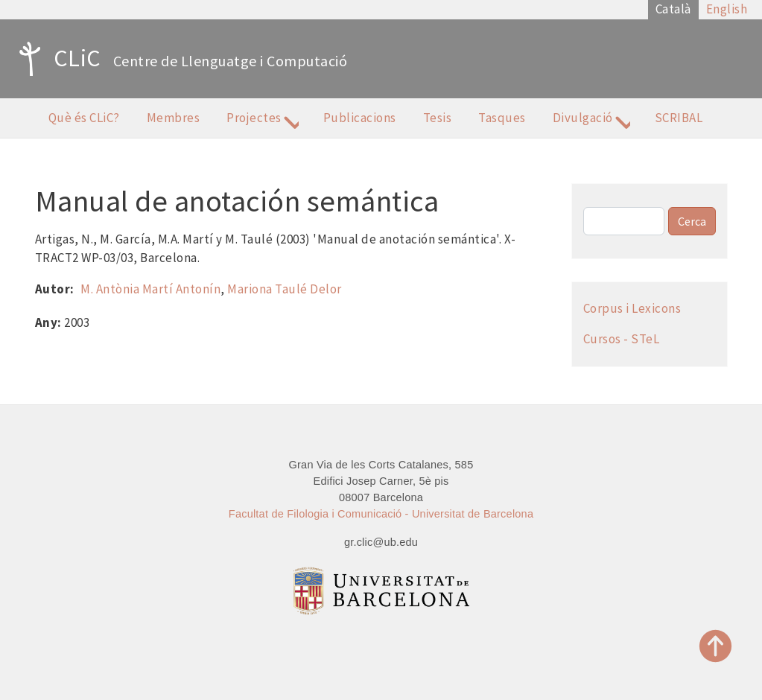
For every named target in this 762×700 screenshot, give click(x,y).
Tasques (502, 118)
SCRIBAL (679, 118)
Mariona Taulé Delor (285, 289)
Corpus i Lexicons (632, 308)
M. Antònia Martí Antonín (150, 289)
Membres (174, 118)
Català (673, 9)
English (727, 9)
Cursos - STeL (622, 339)
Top (716, 646)
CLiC (56, 59)
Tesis (438, 118)
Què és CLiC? (84, 118)
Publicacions (360, 118)
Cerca (692, 221)
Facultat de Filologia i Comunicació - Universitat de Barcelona (381, 514)
